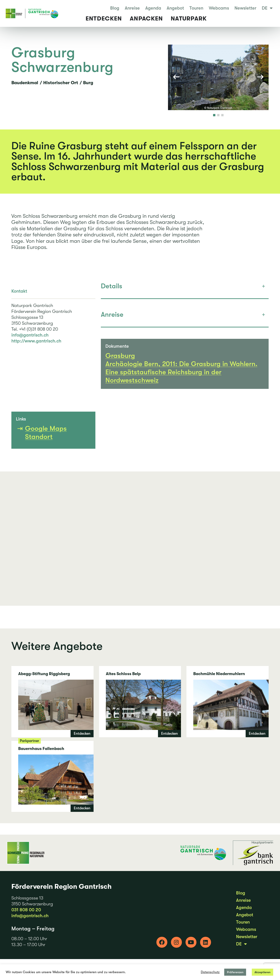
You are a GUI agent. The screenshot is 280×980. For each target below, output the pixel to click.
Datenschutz (210, 972)
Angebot (175, 8)
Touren (196, 8)
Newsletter (245, 8)
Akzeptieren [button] (262, 972)
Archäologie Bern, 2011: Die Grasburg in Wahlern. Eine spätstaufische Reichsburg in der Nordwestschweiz (181, 378)
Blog (115, 8)
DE (267, 8)
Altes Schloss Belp (140, 707)
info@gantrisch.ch (30, 341)
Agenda (153, 8)
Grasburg (120, 362)
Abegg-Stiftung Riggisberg (52, 707)
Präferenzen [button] (235, 972)
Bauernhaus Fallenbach (52, 782)
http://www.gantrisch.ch (36, 347)
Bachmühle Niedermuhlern (228, 707)
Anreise (132, 8)
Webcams (219, 8)
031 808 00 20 (26, 915)
